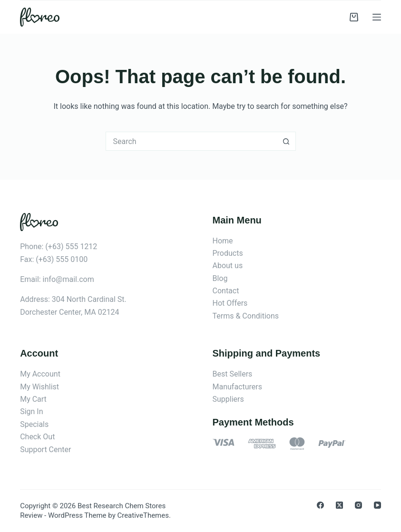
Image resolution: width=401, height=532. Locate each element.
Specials (34, 424)
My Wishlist (39, 387)
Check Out (37, 437)
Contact (226, 291)
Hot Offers (230, 303)
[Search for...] (191, 141)
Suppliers (228, 399)
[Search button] (286, 141)
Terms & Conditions (246, 316)
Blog (220, 278)
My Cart (33, 399)
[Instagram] (358, 505)
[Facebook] (320, 505)
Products (228, 253)
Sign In (31, 411)
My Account (40, 374)
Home (223, 241)
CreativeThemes (143, 515)
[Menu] (377, 17)
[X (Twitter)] (339, 505)
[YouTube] (377, 505)
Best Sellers (233, 374)
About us (228, 266)
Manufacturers (237, 387)
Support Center (45, 450)
